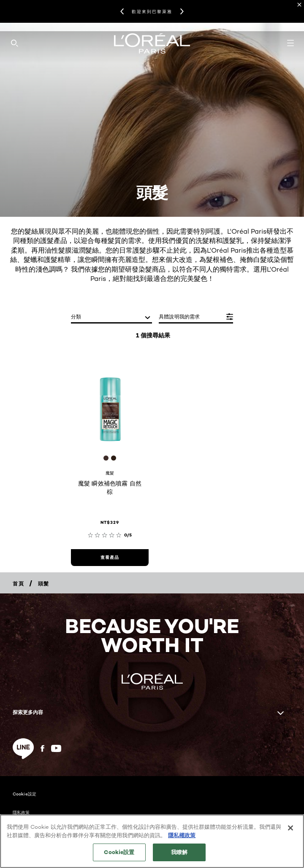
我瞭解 (179, 858)
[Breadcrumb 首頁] (19, 584)
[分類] (111, 317)
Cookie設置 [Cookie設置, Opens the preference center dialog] (119, 858)
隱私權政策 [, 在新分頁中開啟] (182, 841)
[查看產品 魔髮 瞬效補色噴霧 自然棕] (110, 558)
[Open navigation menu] (290, 43)
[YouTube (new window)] (56, 748)
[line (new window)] (23, 749)
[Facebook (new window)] (42, 748)
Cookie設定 (24, 794)
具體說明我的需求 (179, 317)
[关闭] (290, 834)
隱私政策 (21, 812)
